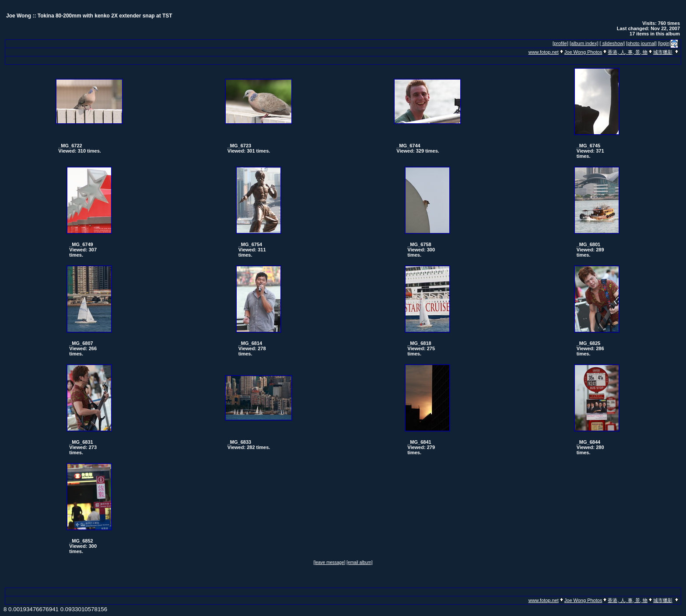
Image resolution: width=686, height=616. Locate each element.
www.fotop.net (544, 52)
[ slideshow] (612, 43)
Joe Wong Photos (583, 52)
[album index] (584, 43)
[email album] (359, 562)
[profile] (560, 43)
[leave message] (329, 562)
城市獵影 (663, 52)
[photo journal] (641, 43)
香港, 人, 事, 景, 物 (627, 52)
